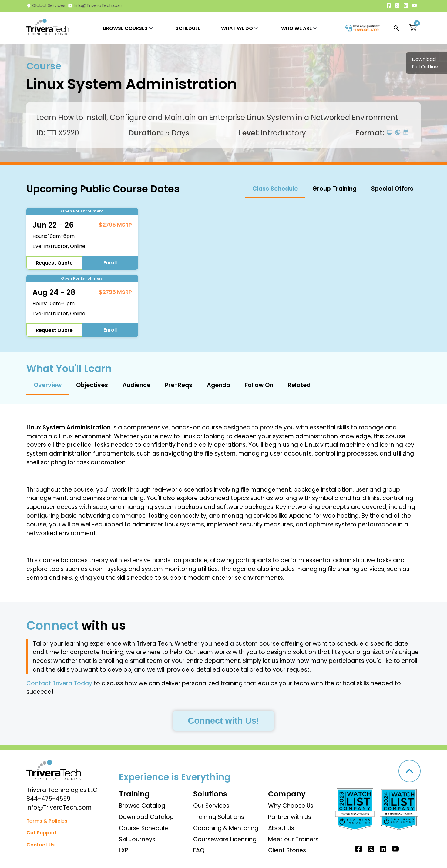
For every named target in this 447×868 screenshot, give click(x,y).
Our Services (211, 806)
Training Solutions (219, 817)
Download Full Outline (425, 63)
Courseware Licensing (225, 839)
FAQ (199, 850)
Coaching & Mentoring (226, 828)
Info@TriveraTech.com (96, 5)
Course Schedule (143, 828)
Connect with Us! (223, 721)
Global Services (46, 5)
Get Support (42, 833)
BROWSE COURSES (125, 28)
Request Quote (54, 263)
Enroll (110, 263)
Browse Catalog (142, 806)
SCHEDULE (188, 28)
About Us (281, 828)
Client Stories (287, 850)
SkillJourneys (137, 839)
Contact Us (40, 845)
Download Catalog (146, 817)
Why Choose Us (291, 806)
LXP (124, 850)
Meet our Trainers (293, 839)
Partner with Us (290, 817)
